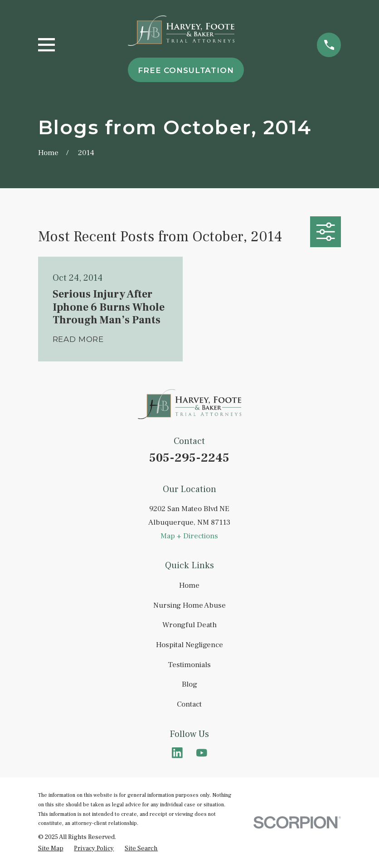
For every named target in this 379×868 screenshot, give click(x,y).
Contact (189, 704)
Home (189, 585)
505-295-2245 (189, 458)
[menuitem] (51, 849)
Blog (189, 684)
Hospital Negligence (189, 645)
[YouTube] (202, 753)
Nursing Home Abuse (189, 605)
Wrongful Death (189, 625)
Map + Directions (189, 536)
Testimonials (189, 665)
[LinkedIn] (177, 753)
